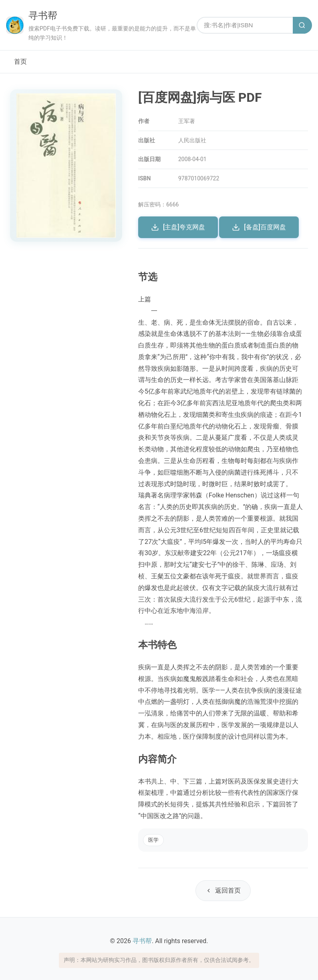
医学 (153, 840)
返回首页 (223, 890)
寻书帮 (43, 16)
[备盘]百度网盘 (259, 227)
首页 (20, 62)
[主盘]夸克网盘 (178, 227)
